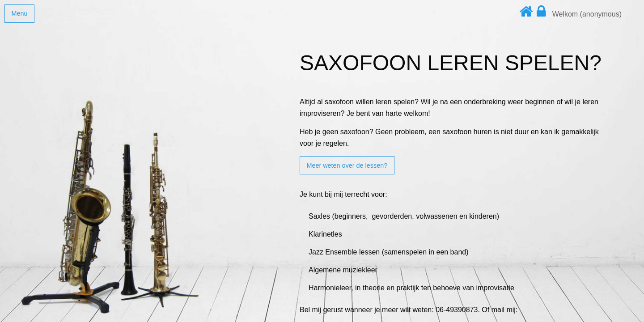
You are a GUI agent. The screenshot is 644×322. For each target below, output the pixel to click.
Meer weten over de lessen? (347, 165)
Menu (19, 13)
